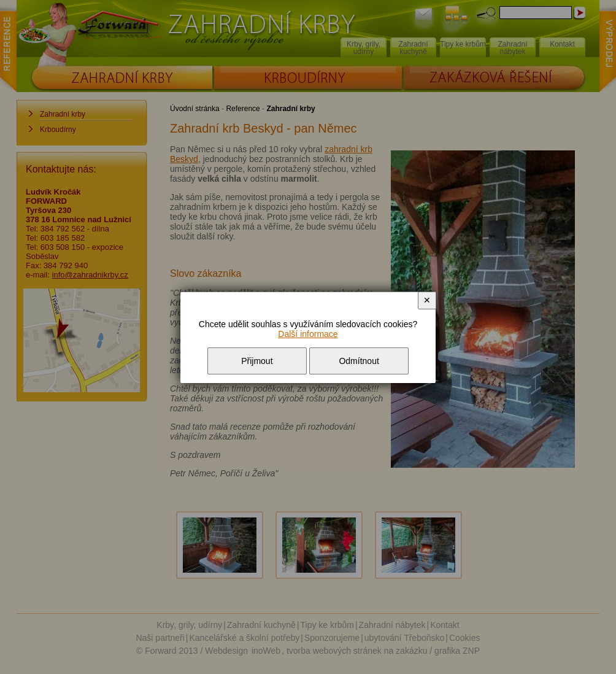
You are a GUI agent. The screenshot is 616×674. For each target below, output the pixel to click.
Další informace (308, 334)
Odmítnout (359, 361)
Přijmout (257, 361)
